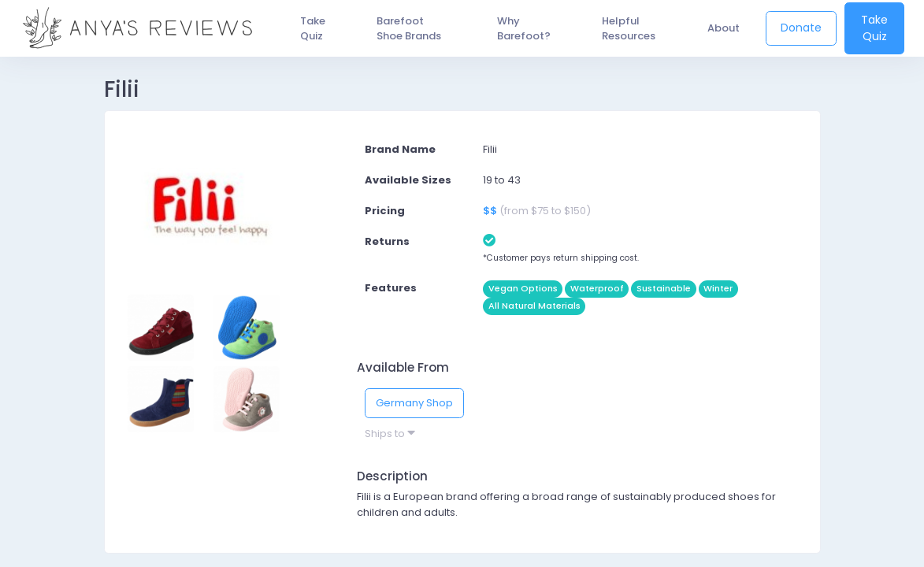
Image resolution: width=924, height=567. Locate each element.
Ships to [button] (390, 434)
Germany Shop (414, 403)
